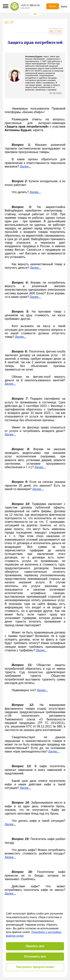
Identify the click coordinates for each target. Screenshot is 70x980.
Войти (64, 7)
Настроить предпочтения (35, 967)
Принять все (35, 946)
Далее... (25, 166)
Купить (53, 6)
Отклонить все (35, 957)
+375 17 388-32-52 (30, 5)
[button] (6, 6)
